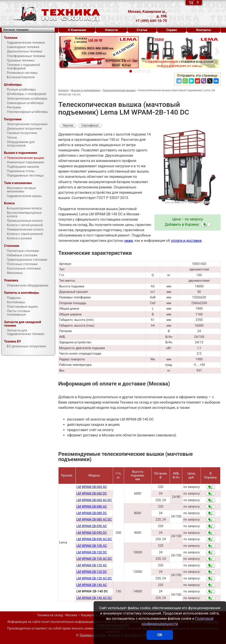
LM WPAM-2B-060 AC (92, 487)
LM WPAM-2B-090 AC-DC (94, 539)
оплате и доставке (186, 241)
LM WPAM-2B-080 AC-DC (94, 520)
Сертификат (90, 126)
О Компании (77, 30)
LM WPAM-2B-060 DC (92, 494)
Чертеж (68, 126)
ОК (160, 635)
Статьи (142, 30)
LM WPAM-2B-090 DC (92, 533)
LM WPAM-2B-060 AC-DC (94, 500)
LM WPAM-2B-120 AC (92, 565)
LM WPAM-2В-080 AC (92, 507)
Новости (111, 30)
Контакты (204, 30)
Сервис (172, 30)
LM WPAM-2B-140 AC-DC (94, 598)
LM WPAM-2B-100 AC (92, 546)
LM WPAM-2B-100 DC (92, 552)
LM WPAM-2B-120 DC (92, 572)
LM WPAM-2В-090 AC (92, 526)
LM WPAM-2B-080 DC (92, 513)
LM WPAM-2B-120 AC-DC (94, 578)
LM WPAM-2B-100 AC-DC (94, 559)
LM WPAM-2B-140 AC (92, 585)
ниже (129, 241)
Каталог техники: (16, 30)
